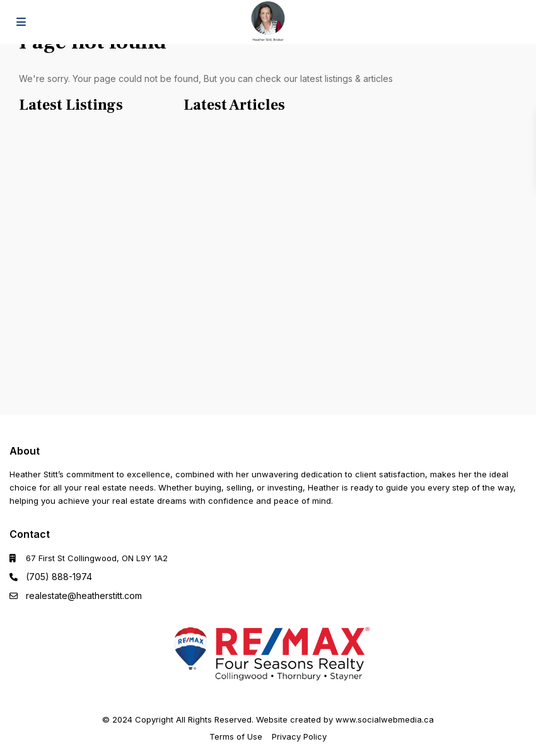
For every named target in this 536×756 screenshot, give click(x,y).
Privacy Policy (299, 736)
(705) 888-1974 (59, 577)
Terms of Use (236, 736)
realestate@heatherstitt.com (84, 596)
